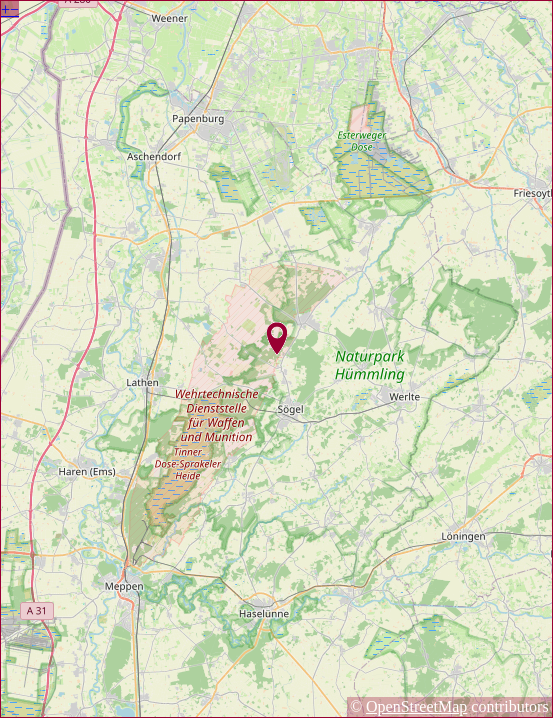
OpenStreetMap (416, 706)
